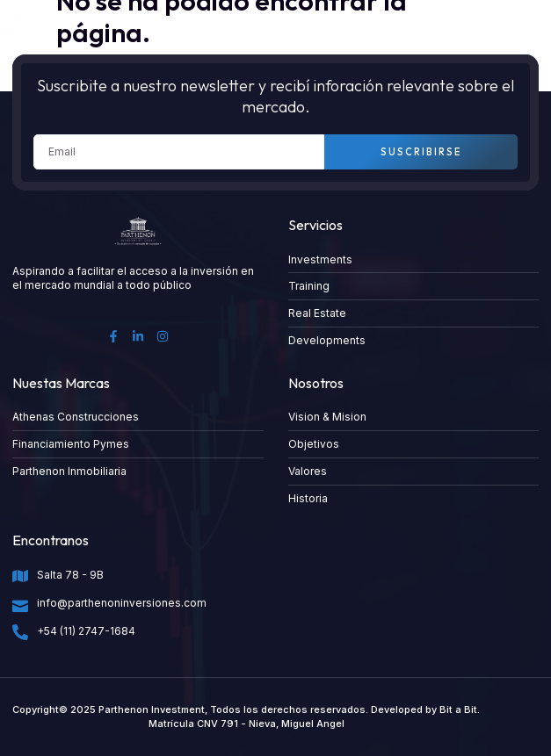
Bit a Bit (458, 709)
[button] (526, 25)
